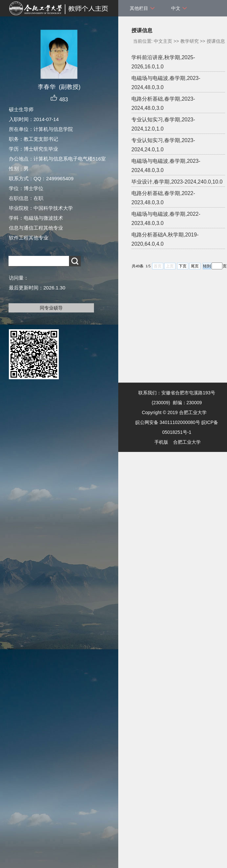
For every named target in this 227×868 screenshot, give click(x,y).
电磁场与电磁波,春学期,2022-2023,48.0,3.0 (166, 219)
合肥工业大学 (187, 442)
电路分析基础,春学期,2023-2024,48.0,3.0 (163, 103)
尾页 (195, 266)
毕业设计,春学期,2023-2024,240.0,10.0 (177, 182)
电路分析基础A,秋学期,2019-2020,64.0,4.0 (165, 239)
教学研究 (190, 41)
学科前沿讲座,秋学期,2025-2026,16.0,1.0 (163, 62)
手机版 (161, 442)
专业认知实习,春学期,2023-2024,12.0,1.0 (163, 124)
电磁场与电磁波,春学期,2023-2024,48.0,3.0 (166, 83)
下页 (183, 266)
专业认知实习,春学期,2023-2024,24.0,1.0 (163, 145)
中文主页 (163, 41)
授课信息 (216, 41)
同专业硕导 (51, 308)
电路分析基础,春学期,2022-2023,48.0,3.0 (163, 198)
